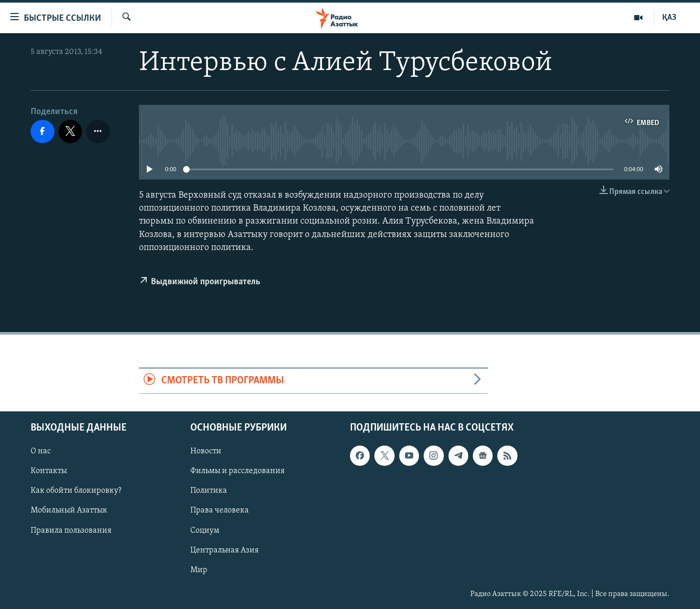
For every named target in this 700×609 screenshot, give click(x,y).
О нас (41, 451)
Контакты (49, 471)
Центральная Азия (225, 550)
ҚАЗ (669, 18)
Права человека (220, 510)
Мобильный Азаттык (69, 510)
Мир (199, 570)
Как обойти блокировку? (76, 491)
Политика (209, 491)
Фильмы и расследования (237, 471)
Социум (205, 530)
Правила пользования (71, 530)
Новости (206, 451)
